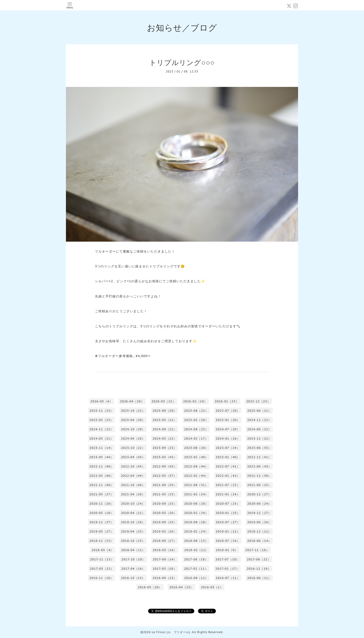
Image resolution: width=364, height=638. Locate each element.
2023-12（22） (259, 439)
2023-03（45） (165, 457)
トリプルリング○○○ (182, 62)
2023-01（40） (228, 457)
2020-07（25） (228, 504)
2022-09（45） (165, 466)
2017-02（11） (196, 569)
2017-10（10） (133, 559)
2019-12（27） (259, 513)
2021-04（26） (133, 494)
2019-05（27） (101, 531)
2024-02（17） (196, 439)
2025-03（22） (165, 420)
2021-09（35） (165, 485)
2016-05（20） (150, 587)
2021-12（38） (259, 476)
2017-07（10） (227, 559)
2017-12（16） (257, 550)
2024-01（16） (228, 439)
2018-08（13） (196, 541)
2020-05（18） (101, 513)
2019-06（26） (259, 522)
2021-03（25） (165, 494)
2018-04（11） (133, 550)
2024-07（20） (228, 429)
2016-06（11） (259, 578)
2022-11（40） (101, 466)
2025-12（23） (258, 401)
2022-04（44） (133, 476)
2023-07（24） (228, 448)
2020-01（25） (228, 513)
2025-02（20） (196, 420)
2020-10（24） (133, 504)
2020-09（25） (165, 504)
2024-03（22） (165, 439)
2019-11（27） (101, 522)
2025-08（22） (196, 411)
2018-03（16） (165, 550)
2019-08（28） (196, 522)
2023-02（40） (196, 457)
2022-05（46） (101, 476)
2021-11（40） (101, 485)
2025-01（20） (228, 420)
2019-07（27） (228, 522)
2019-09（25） (165, 522)
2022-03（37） (165, 476)
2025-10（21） (133, 411)
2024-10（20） (133, 429)
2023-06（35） (259, 448)
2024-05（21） (101, 439)
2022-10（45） (133, 466)
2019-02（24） (196, 531)
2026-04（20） (132, 401)
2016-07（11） (228, 578)
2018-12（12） (259, 531)
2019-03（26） (165, 531)
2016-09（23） (165, 578)
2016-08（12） (196, 578)
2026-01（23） (227, 401)
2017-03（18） (164, 569)
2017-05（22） (102, 569)
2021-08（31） (196, 485)
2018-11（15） (101, 541)
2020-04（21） (133, 513)
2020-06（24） (259, 504)
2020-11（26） (101, 504)
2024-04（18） (133, 439)
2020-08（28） (196, 504)
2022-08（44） (196, 466)
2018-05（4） (102, 550)
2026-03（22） (164, 401)
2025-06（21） (259, 411)
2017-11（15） (102, 559)
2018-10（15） (133, 541)
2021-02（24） (196, 494)
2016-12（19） (259, 569)
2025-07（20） (228, 411)
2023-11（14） (101, 448)
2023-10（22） (133, 448)
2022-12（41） (259, 457)
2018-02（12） (196, 550)
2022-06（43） (259, 466)
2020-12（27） (259, 494)
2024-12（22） (259, 420)
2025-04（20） (133, 420)
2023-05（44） (101, 457)
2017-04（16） (133, 569)
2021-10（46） (133, 485)
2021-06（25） (259, 485)
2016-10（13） (133, 578)
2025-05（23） (101, 420)
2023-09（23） (165, 448)
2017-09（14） (165, 559)
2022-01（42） (228, 476)
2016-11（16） (101, 578)
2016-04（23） (181, 587)
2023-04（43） (133, 457)
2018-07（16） (228, 541)
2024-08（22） (196, 429)
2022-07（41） (228, 466)
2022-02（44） (196, 476)
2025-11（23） (101, 411)
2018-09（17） (165, 541)
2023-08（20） (196, 448)
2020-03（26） (165, 513)
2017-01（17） (227, 569)
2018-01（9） (227, 550)
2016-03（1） (212, 587)
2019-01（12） (228, 531)
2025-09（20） (165, 411)
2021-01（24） (228, 494)
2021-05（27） (101, 494)
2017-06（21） (259, 559)
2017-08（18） (196, 559)
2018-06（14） (259, 541)
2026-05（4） (101, 401)
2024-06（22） (259, 429)
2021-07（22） (228, 485)
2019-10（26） (133, 522)
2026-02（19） (195, 401)
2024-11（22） (101, 429)
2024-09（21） (165, 429)
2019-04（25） (133, 531)
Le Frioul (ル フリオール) (171, 632)
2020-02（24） (196, 513)
